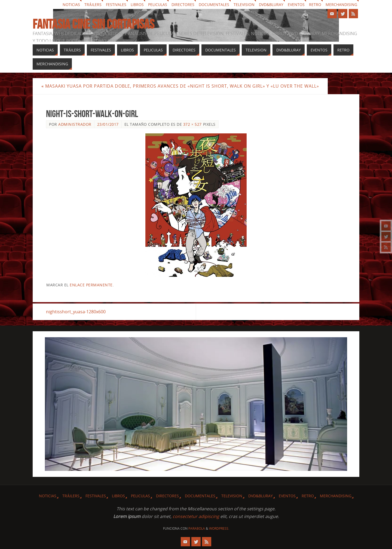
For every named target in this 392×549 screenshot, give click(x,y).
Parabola (197, 528)
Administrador (75, 124)
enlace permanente (91, 285)
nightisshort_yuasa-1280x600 (76, 312)
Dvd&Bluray (271, 4)
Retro (315, 4)
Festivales (116, 4)
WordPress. (219, 528)
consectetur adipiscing (196, 516)
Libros (137, 4)
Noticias (71, 4)
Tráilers (93, 4)
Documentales (214, 4)
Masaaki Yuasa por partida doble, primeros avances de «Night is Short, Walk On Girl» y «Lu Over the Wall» (180, 86)
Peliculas (158, 4)
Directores (183, 4)
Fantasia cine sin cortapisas (94, 24)
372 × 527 (192, 124)
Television (244, 4)
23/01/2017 (108, 124)
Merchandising (341, 4)
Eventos (296, 4)
